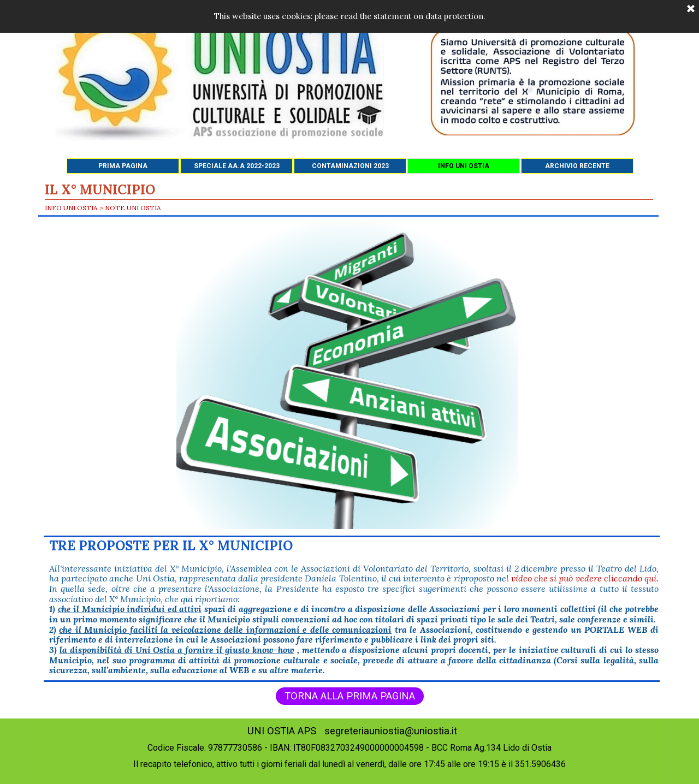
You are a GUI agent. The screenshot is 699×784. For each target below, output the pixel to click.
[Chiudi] (691, 9)
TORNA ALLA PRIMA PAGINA (350, 696)
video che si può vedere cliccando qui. (585, 578)
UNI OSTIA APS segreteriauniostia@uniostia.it (352, 731)
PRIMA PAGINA (123, 166)
